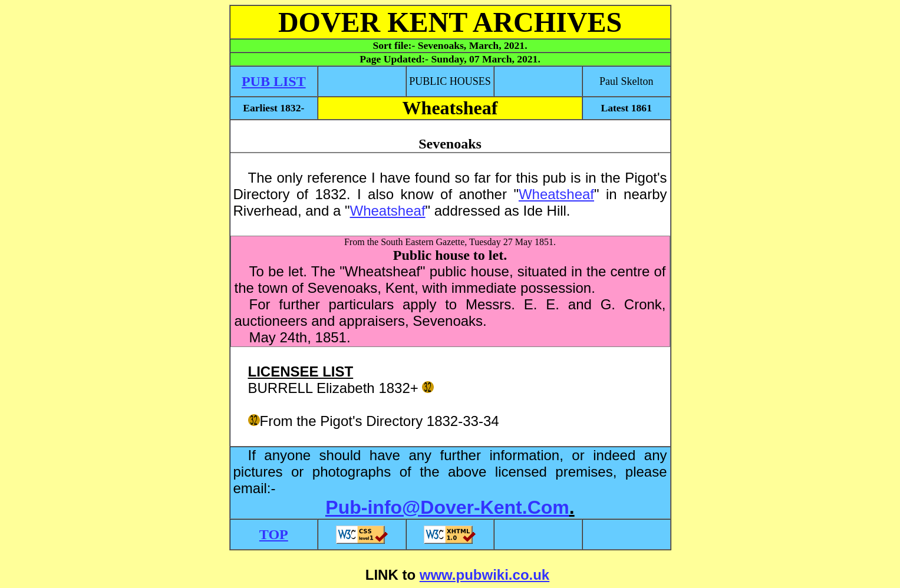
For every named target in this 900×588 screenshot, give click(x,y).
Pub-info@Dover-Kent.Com (447, 507)
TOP (274, 534)
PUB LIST (274, 81)
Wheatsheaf (556, 194)
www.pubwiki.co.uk (484, 575)
